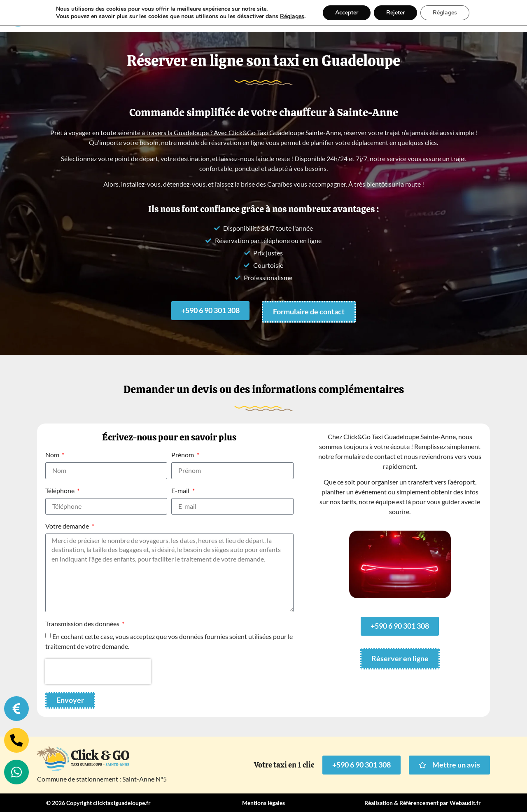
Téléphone (61, 491)
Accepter (347, 13)
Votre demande (68, 526)
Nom (53, 455)
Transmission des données (83, 624)
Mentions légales (263, 803)
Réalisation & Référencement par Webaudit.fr (423, 803)
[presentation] (98, 672)
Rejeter (395, 13)
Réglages (292, 16)
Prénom (183, 455)
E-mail (181, 491)
